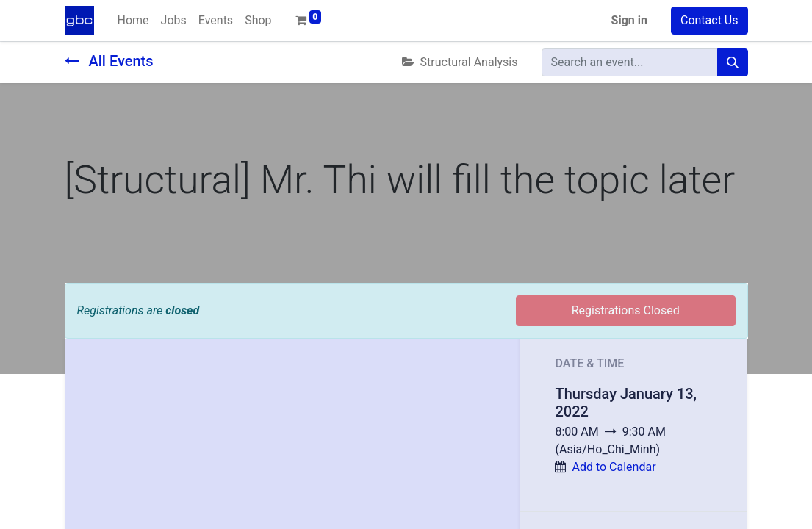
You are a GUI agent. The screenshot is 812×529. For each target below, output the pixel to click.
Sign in (629, 20)
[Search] (733, 62)
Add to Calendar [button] (614, 467)
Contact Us (709, 20)
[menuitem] (133, 21)
